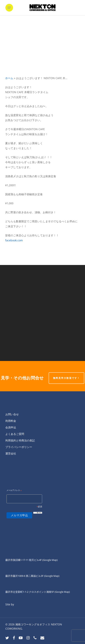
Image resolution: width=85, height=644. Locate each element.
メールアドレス (14, 490)
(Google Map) (52, 576)
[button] (9, 8)
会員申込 (11, 427)
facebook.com (14, 240)
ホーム (9, 78)
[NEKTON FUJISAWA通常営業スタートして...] (42, 289)
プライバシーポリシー (19, 447)
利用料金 (11, 421)
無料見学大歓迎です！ (66, 378)
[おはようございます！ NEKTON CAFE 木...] (42, 337)
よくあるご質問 (15, 434)
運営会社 (11, 453)
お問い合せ (12, 414)
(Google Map (50, 560)
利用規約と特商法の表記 (20, 440)
